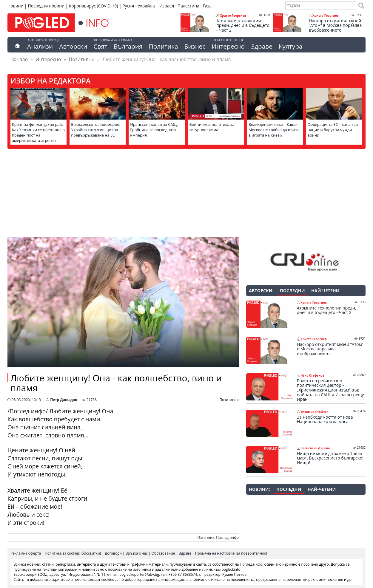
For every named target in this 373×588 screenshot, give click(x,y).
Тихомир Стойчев (315, 412)
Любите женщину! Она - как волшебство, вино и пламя (116, 383)
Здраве (262, 46)
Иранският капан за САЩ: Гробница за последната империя (154, 130)
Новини (15, 6)
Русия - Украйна (138, 6)
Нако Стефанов (312, 375)
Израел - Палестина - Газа (185, 6)
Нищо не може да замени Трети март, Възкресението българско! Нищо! (330, 458)
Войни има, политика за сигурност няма (212, 127)
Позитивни (82, 59)
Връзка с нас (137, 553)
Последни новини (46, 6)
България (128, 46)
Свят (100, 46)
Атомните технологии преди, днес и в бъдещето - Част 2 (243, 25)
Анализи (40, 46)
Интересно (228, 46)
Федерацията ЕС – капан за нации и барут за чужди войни (333, 130)
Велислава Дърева (315, 448)
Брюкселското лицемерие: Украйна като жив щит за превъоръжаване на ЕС (96, 130)
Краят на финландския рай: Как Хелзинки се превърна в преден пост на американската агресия (38, 132)
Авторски (73, 46)
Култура (291, 46)
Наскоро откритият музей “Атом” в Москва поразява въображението (335, 25)
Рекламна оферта (26, 553)
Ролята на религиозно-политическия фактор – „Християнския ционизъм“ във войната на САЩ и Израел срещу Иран (330, 390)
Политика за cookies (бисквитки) (73, 553)
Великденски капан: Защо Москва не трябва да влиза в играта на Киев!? (274, 130)
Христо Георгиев (233, 16)
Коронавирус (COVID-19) (93, 6)
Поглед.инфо (227, 537)
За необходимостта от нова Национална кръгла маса (325, 419)
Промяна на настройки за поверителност (231, 553)
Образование (163, 553)
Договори (113, 553)
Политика (164, 46)
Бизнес (195, 46)
